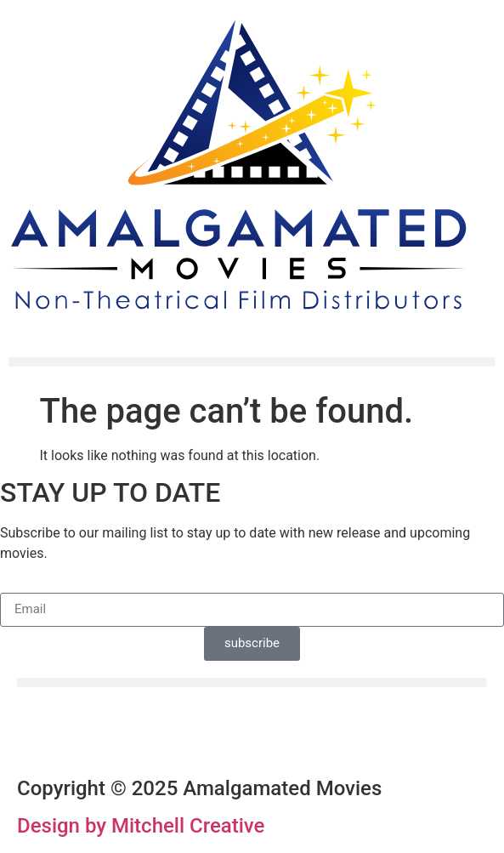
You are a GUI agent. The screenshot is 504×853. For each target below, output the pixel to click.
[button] (252, 362)
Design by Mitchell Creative (141, 826)
